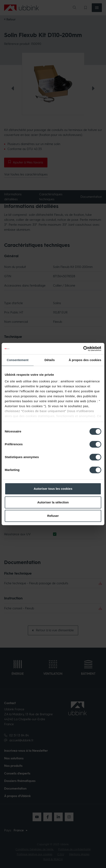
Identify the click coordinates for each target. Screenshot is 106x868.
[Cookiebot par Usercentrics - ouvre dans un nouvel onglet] (83, 349)
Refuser (53, 516)
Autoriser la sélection (53, 502)
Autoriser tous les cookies (53, 489)
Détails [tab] (50, 360)
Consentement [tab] (18, 360)
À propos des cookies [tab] (85, 360)
